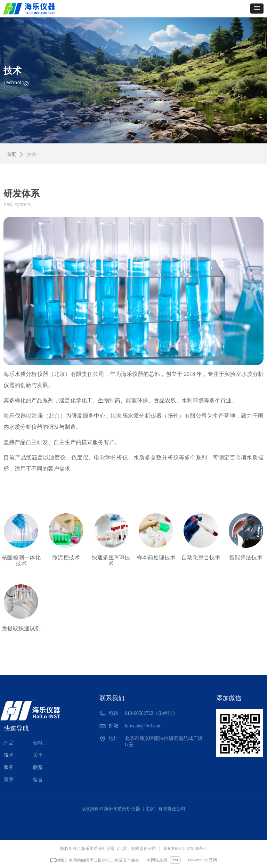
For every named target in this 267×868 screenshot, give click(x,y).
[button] (257, 9)
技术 (32, 154)
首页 (11, 154)
